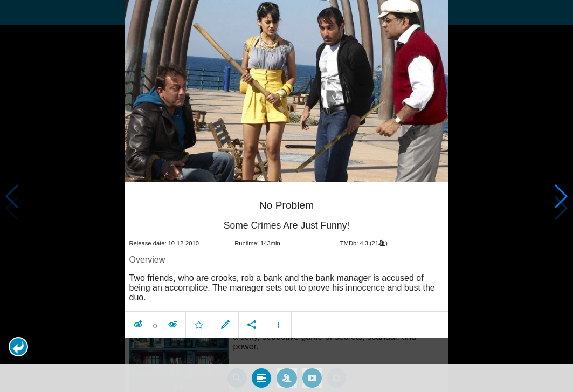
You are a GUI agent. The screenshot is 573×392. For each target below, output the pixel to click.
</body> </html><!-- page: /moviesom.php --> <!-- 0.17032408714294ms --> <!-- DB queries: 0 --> (286, 196)
